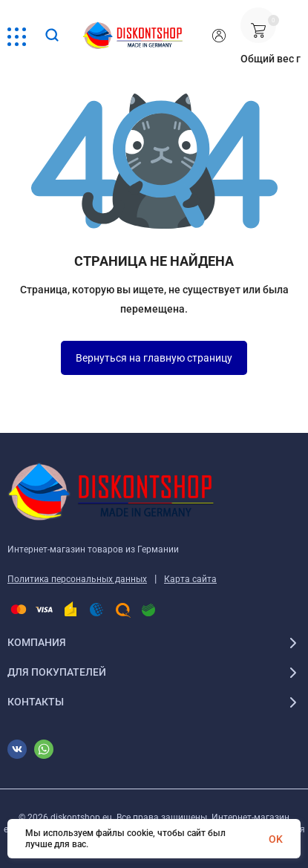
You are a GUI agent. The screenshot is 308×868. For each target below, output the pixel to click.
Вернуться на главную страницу (154, 358)
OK (276, 839)
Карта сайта (190, 579)
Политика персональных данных (77, 579)
